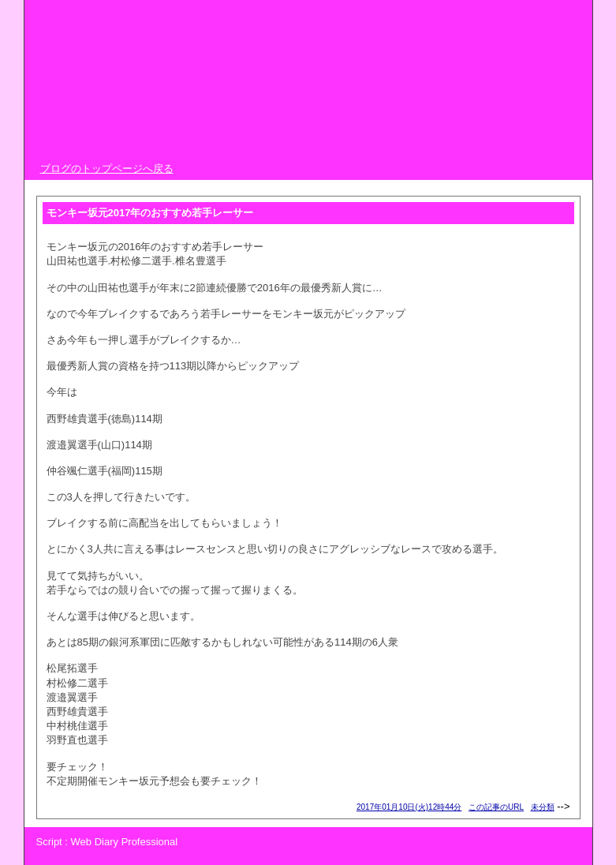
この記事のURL (496, 807)
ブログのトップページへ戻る (107, 169)
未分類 (543, 807)
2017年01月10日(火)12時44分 (409, 807)
